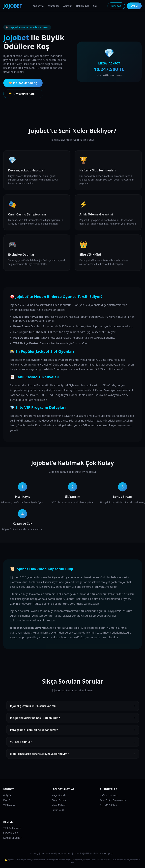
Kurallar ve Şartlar (12, 838)
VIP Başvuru (9, 805)
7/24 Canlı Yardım (12, 828)
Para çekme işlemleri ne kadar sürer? (73, 734)
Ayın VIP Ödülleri (108, 805)
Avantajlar (53, 6)
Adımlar (68, 6)
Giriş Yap (116, 6)
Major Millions (59, 805)
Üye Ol (134, 6)
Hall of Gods (58, 810)
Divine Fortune (59, 800)
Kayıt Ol (7, 800)
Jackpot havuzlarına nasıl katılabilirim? (73, 722)
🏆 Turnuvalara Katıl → (23, 94)
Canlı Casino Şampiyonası (113, 800)
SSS (95, 6)
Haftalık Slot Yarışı (109, 795)
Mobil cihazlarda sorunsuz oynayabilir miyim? (73, 758)
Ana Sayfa (38, 6)
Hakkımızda (83, 6)
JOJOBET (13, 6)
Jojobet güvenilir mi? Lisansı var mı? (73, 710)
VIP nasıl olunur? (73, 746)
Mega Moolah (59, 795)
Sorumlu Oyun (11, 833)
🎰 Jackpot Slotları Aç (23, 83)
